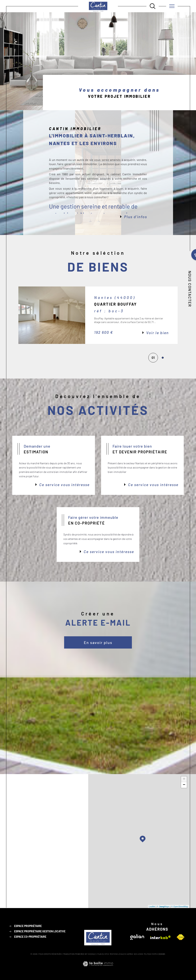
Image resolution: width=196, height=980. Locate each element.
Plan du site (103, 954)
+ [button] (184, 779)
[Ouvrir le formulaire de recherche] (153, 6)
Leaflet (152, 907)
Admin (129, 954)
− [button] (184, 785)
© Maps (163, 907)
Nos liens (138, 954)
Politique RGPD (150, 954)
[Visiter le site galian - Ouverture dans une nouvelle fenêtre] (137, 937)
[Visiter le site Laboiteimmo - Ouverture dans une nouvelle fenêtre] (98, 968)
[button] (178, 315)
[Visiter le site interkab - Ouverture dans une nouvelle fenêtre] (160, 937)
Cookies (162, 954)
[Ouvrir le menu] (172, 6)
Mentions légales (118, 954)
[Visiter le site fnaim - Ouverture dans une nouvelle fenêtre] (180, 937)
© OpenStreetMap (180, 907)
